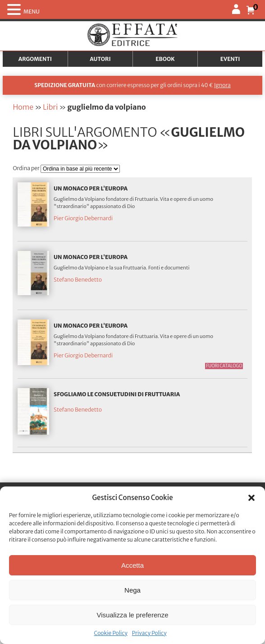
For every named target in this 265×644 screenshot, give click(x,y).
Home (23, 107)
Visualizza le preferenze (133, 615)
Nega (132, 590)
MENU (32, 12)
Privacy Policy (149, 633)
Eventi (230, 59)
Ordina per (27, 168)
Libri (50, 107)
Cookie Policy (110, 633)
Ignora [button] (222, 85)
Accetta (132, 565)
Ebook (165, 59)
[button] (251, 498)
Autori (100, 59)
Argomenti (35, 59)
